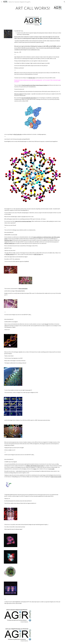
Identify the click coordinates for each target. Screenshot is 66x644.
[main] (33, 8)
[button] (2, 2)
